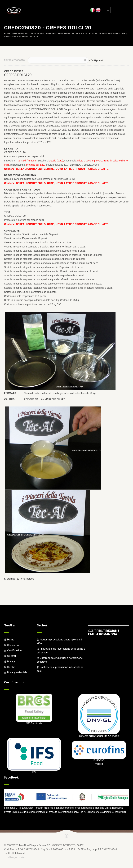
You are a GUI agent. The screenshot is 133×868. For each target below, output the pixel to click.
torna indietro (26, 579)
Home (7, 34)
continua (120, 812)
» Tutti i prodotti (96, 60)
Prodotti (18, 34)
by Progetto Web (16, 857)
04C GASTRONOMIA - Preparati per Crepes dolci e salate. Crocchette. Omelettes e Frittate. (75, 34)
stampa (10, 579)
